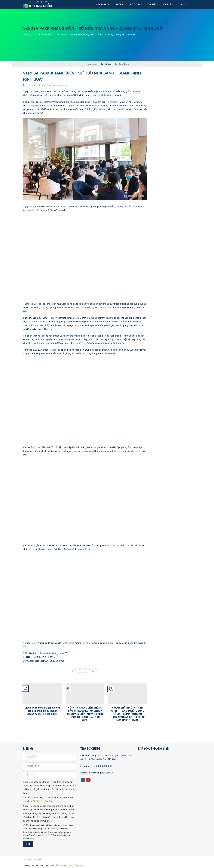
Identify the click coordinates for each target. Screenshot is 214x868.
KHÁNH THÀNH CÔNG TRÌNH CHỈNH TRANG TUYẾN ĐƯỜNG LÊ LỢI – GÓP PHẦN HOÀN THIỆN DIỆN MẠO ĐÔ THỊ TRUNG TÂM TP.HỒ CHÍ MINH (128, 714)
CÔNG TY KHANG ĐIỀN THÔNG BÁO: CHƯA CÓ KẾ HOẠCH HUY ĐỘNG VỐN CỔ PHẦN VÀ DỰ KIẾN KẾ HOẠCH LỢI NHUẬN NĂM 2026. (85, 714)
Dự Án (120, 4)
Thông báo (91, 64)
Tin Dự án (61, 34)
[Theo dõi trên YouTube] (88, 780)
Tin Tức (152, 4)
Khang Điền (103, 4)
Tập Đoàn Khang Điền (47, 85)
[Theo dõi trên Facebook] (83, 780)
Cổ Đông (136, 4)
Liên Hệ (168, 4)
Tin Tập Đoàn (122, 64)
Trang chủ (28, 34)
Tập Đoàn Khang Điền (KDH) (71, 865)
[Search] (189, 4)
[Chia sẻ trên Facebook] (75, 671)
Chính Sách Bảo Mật (43, 801)
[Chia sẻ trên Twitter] (80, 671)
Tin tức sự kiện (45, 34)
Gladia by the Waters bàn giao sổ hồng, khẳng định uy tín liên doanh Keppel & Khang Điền (42, 711)
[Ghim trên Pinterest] (90, 671)
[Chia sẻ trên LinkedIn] (96, 671)
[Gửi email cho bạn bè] (85, 671)
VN (183, 4)
